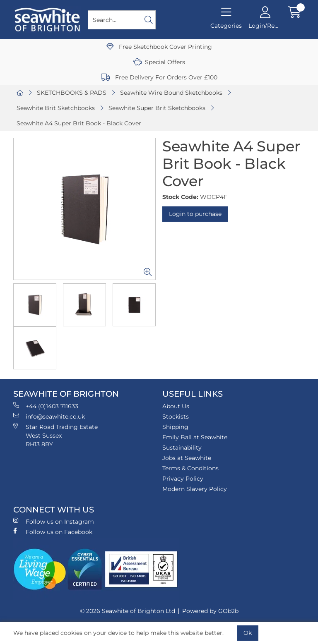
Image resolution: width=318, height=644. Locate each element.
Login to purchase (195, 214)
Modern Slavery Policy (195, 489)
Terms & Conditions (190, 468)
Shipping (175, 427)
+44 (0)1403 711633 (46, 406)
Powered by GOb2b (210, 611)
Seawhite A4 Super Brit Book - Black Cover (79, 123)
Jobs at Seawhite (187, 458)
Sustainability (182, 448)
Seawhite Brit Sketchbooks (56, 108)
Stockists (176, 417)
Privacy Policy (183, 479)
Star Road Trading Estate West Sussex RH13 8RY (55, 435)
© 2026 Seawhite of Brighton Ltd (128, 611)
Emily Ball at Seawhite (195, 437)
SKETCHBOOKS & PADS (72, 93)
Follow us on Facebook (53, 532)
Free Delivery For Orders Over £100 (159, 77)
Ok (248, 633)
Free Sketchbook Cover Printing (159, 47)
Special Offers (159, 62)
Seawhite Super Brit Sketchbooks (157, 108)
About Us (176, 406)
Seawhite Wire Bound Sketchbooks (171, 93)
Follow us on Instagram (54, 521)
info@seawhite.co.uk (49, 416)
